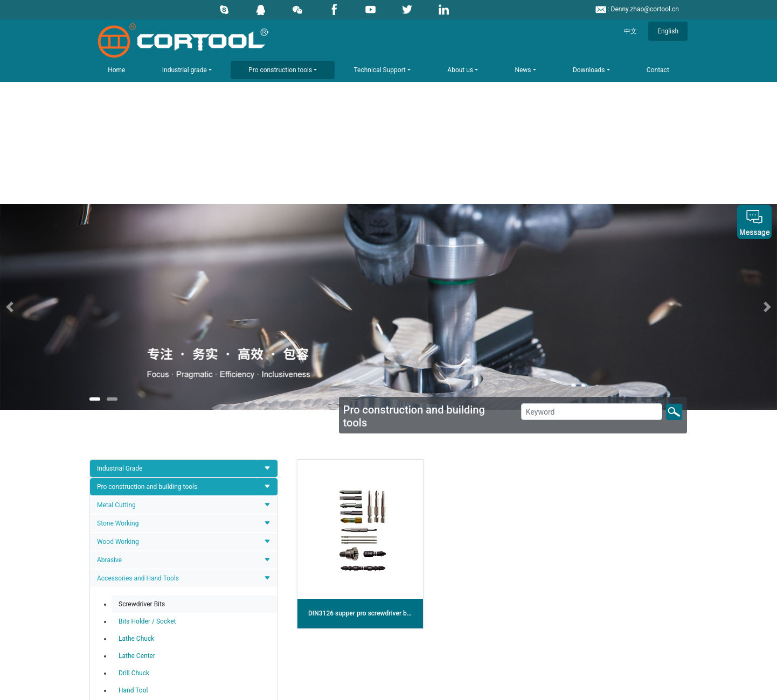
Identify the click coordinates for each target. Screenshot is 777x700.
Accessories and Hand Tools (138, 374)
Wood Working (118, 338)
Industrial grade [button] (185, 70)
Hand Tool (133, 486)
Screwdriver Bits (142, 400)
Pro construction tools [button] (280, 70)
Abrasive (109, 356)
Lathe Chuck (136, 435)
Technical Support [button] (380, 70)
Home (116, 70)
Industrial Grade (120, 264)
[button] (58, 103)
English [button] (668, 31)
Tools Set (110, 514)
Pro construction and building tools (147, 283)
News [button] (523, 70)
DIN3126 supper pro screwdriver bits (361, 409)
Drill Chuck (134, 469)
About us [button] (460, 70)
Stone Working (118, 319)
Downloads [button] (589, 70)
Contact (658, 70)
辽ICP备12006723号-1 (449, 689)
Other (105, 532)
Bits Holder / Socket (147, 417)
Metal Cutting (116, 301)
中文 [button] (630, 31)
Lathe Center (137, 452)
